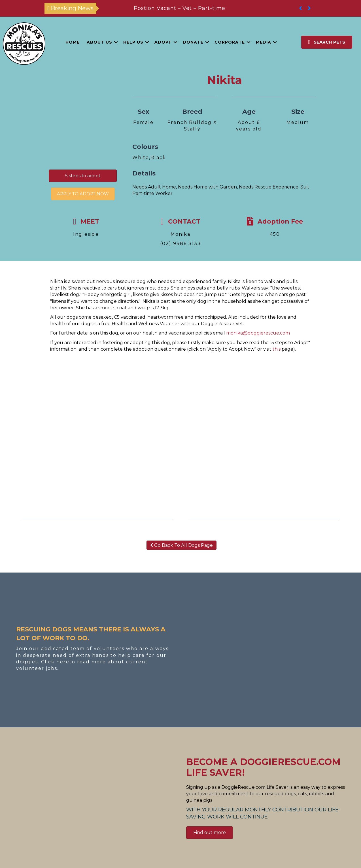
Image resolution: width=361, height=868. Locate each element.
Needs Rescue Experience (269, 187)
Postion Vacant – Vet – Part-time (180, 8)
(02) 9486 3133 (181, 244)
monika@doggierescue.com (258, 333)
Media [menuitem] (264, 42)
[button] (116, 42)
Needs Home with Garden (207, 187)
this (277, 349)
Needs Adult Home (154, 187)
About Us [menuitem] (99, 42)
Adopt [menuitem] (163, 42)
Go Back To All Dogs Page (181, 545)
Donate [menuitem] (193, 42)
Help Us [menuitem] (133, 42)
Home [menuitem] (73, 42)
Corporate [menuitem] (230, 42)
